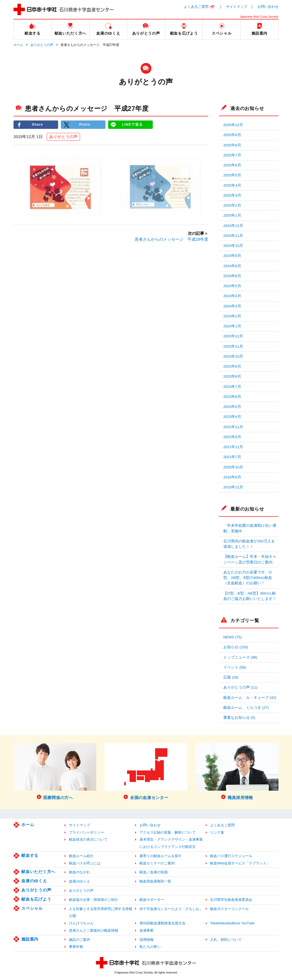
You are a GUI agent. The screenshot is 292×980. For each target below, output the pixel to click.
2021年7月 (232, 457)
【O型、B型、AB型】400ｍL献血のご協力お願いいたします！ (250, 596)
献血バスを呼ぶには (85, 863)
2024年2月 (232, 316)
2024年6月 (232, 276)
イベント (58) (235, 667)
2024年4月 (232, 296)
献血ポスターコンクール (229, 909)
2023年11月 (233, 346)
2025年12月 (233, 125)
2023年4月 (232, 417)
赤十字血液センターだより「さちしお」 (171, 909)
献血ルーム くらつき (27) (246, 708)
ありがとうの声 (42, 45)
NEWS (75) (233, 637)
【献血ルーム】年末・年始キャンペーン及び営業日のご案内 (250, 559)
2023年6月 (232, 397)
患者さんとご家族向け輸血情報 (94, 930)
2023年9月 (232, 366)
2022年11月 (233, 427)
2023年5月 (232, 407)
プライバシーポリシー (87, 832)
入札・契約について (226, 940)
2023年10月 (233, 356)
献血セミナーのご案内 (157, 863)
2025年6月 (232, 165)
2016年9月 (232, 477)
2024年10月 (233, 246)
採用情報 (147, 940)
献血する (30, 855)
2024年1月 (232, 326)
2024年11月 (233, 236)
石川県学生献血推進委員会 (231, 900)
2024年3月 (232, 306)
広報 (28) (231, 677)
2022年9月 (232, 437)
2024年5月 (232, 286)
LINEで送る (132, 125)
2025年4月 (232, 185)
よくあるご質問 (196, 7)
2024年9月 (232, 256)
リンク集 (217, 832)
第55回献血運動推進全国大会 (162, 923)
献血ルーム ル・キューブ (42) (250, 698)
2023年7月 (232, 387)
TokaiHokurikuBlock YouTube (232, 923)
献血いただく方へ (38, 872)
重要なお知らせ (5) (239, 718)
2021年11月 (233, 447)
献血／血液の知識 (154, 872)
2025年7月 (232, 155)
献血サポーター (152, 900)
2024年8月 (232, 266)
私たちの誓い (150, 947)
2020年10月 (233, 467)
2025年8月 (232, 145)
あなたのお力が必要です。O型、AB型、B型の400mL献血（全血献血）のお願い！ (248, 578)
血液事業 (147, 930)
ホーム (18, 45)
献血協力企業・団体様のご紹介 (94, 900)
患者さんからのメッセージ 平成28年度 (171, 239)
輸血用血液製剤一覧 (155, 881)
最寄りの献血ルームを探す (161, 856)
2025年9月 (232, 135)
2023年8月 (232, 376)
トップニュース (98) (240, 657)
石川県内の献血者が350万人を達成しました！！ (249, 544)
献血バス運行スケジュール (231, 856)
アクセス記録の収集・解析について (168, 832)
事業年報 (76, 947)
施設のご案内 (79, 940)
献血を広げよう (36, 899)
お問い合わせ (268, 7)
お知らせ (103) (236, 647)
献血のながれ (79, 872)
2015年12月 (233, 487)
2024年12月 (233, 226)
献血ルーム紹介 (81, 856)
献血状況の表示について (88, 839)
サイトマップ (237, 7)
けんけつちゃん (81, 923)
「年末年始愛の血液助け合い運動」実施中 (250, 528)
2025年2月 (232, 205)
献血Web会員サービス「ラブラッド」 (240, 863)
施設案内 (30, 939)
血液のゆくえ (34, 881)
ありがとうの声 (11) (240, 687)
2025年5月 (232, 175)
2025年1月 (232, 215)
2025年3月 (232, 195)
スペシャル (32, 908)
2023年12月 (233, 336)
